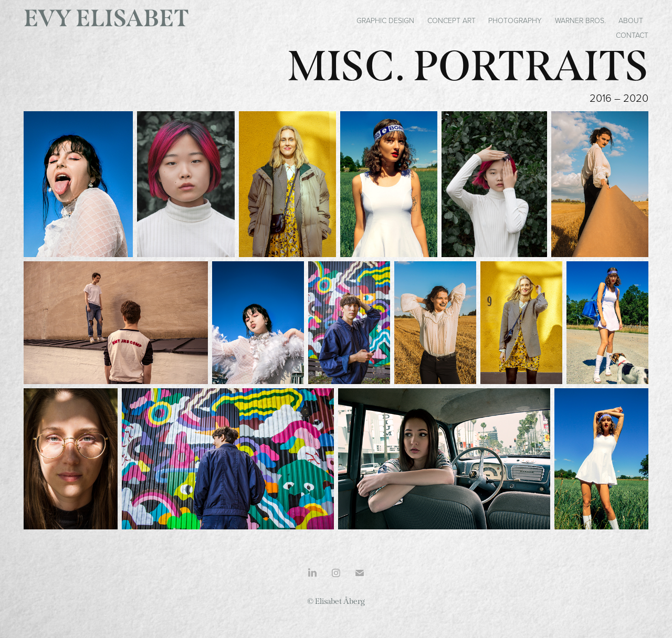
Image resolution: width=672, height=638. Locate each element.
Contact (632, 35)
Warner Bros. (580, 20)
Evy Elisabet (106, 18)
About (631, 20)
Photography (515, 20)
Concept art (451, 20)
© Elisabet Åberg (336, 601)
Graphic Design (385, 20)
